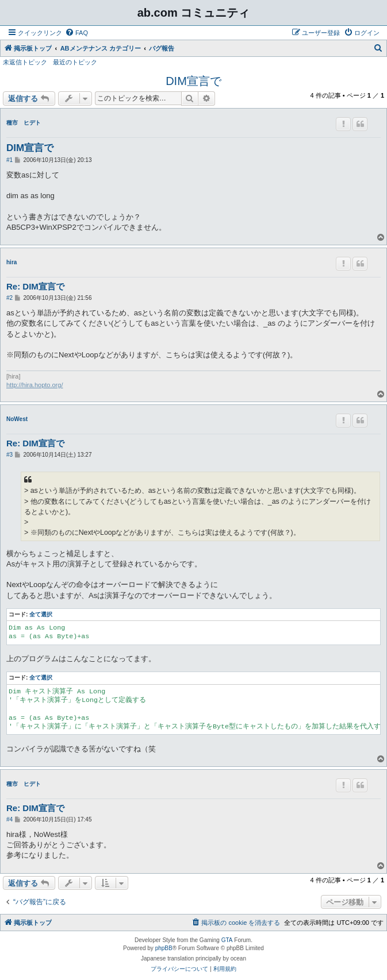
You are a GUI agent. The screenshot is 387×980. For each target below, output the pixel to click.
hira (12, 262)
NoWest (17, 419)
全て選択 (41, 614)
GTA (227, 940)
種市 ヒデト (24, 123)
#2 (9, 298)
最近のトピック (75, 62)
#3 (9, 455)
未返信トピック (25, 62)
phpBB (164, 948)
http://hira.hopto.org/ (35, 385)
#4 (9, 819)
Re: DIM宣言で (35, 286)
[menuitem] (76, 33)
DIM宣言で (193, 81)
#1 (9, 160)
